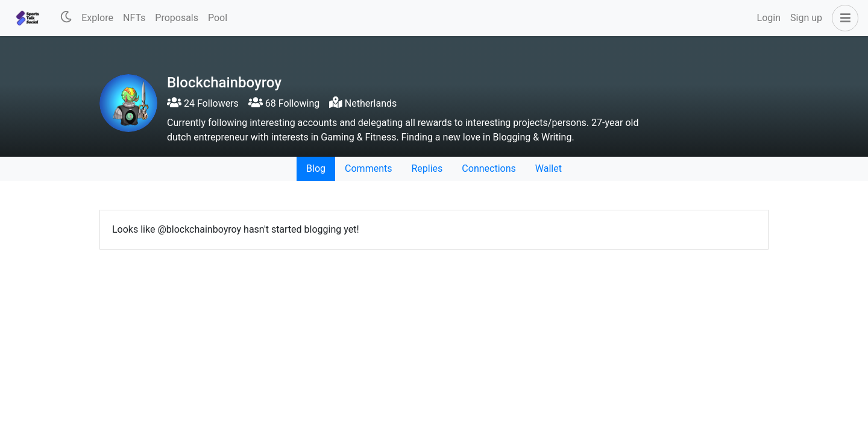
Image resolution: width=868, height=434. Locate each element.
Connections (489, 168)
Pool (218, 18)
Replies (427, 168)
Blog (316, 168)
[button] (843, 18)
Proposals (177, 18)
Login (769, 18)
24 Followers (203, 103)
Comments (368, 168)
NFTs (134, 18)
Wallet (549, 168)
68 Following (284, 103)
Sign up (806, 18)
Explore (97, 18)
